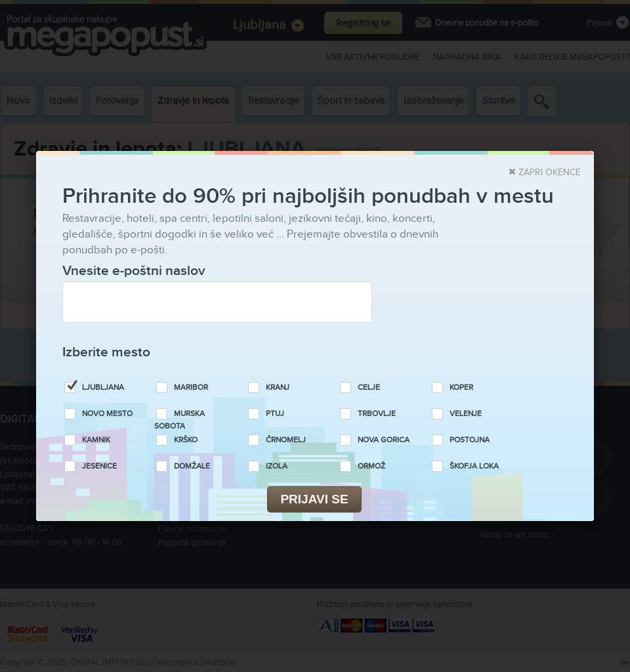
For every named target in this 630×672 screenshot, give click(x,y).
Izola (277, 466)
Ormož (371, 466)
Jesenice (99, 466)
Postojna (470, 440)
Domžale (192, 466)
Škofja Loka (474, 466)
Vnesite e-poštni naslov (134, 271)
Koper (461, 388)
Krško (186, 440)
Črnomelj (286, 440)
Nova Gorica (384, 440)
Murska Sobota (179, 420)
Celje (369, 388)
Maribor (191, 388)
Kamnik (96, 440)
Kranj (278, 388)
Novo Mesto (107, 414)
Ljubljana (103, 388)
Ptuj (275, 414)
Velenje (466, 414)
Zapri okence (550, 172)
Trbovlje (377, 414)
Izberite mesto (106, 352)
